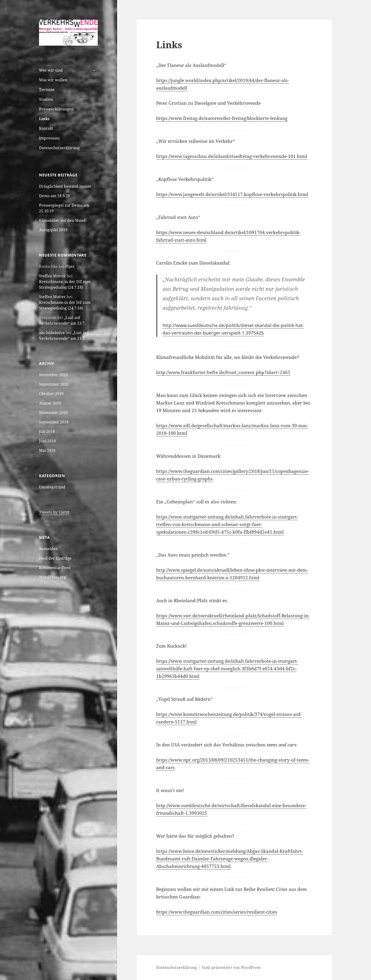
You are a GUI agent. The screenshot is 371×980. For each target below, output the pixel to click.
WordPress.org (53, 577)
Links (44, 119)
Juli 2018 (47, 431)
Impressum (49, 138)
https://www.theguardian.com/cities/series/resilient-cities (217, 912)
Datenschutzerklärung (59, 148)
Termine (47, 90)
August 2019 (50, 403)
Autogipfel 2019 (53, 230)
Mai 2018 (47, 450)
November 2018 (53, 413)
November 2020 (53, 375)
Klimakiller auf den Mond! (63, 220)
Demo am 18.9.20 (54, 196)
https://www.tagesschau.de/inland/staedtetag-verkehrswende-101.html (232, 156)
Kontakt (46, 128)
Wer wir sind (51, 70)
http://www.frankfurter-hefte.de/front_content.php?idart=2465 (223, 372)
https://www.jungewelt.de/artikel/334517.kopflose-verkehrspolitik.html (232, 194)
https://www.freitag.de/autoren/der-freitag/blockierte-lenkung (222, 118)
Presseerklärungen (56, 109)
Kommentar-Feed (55, 568)
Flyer (70, 266)
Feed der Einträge (55, 558)
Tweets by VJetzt (54, 512)
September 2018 (54, 422)
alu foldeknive (52, 333)
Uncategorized (52, 487)
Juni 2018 (47, 441)
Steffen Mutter (52, 276)
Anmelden (48, 549)
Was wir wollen (53, 80)
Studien (46, 99)
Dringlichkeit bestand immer (65, 186)
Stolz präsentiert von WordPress (231, 967)
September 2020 (54, 384)
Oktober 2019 (51, 394)
